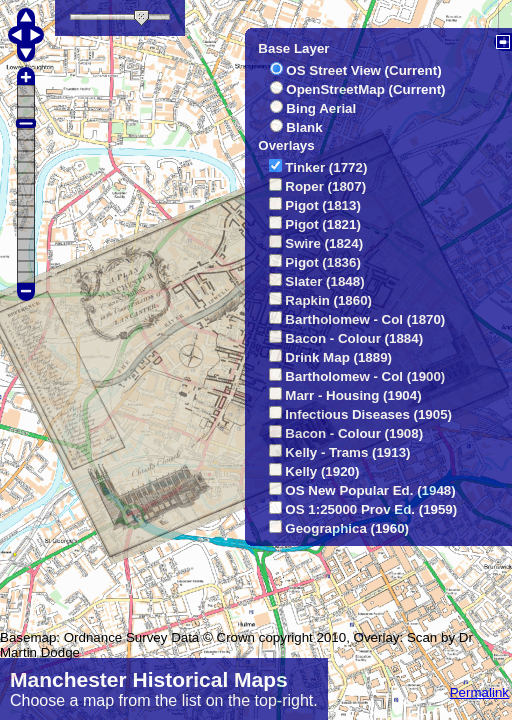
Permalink (479, 692)
